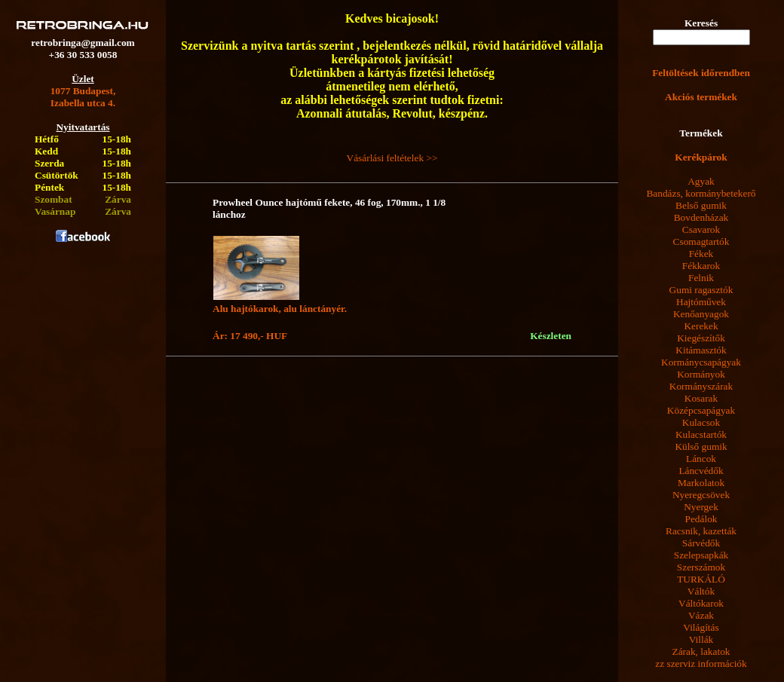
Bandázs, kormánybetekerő (701, 193)
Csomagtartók (701, 242)
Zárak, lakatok (701, 651)
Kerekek (701, 326)
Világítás (701, 627)
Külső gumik (701, 447)
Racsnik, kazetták (701, 531)
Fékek (701, 254)
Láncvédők (701, 471)
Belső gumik (701, 205)
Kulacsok (701, 422)
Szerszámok (701, 567)
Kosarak (701, 398)
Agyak (701, 181)
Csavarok (701, 229)
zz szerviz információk (701, 664)
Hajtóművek (701, 302)
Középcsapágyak (701, 410)
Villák (701, 639)
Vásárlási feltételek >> (392, 158)
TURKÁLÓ (701, 579)
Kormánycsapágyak (701, 362)
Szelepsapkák (701, 555)
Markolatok (701, 483)
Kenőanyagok (701, 314)
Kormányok (701, 374)
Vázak (701, 615)
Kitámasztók (701, 350)
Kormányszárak (701, 386)
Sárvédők (701, 543)
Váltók (701, 591)
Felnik (701, 278)
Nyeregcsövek (701, 495)
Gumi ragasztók (701, 290)
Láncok (701, 459)
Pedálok (701, 519)
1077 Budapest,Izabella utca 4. (83, 97)
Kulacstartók (701, 434)
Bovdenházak (701, 217)
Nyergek (701, 507)
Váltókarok (701, 603)
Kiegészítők (701, 338)
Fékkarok (701, 266)
